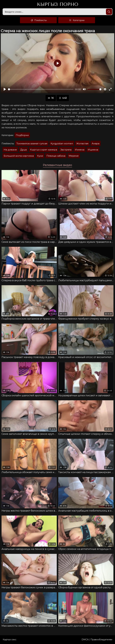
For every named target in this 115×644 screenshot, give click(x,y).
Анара (96, 143)
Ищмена (93, 150)
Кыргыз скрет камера (44, 150)
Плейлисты (38, 20)
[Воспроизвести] (5, 89)
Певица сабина (56, 156)
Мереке (74, 156)
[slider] (41, 89)
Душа (23, 150)
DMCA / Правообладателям (97, 640)
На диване (10, 150)
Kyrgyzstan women (62, 143)
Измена (80, 150)
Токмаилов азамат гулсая (32, 143)
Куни (40, 156)
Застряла (66, 150)
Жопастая (82, 143)
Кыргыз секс (10, 640)
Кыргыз (58, 4)
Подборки (22, 135)
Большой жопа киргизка (19, 156)
